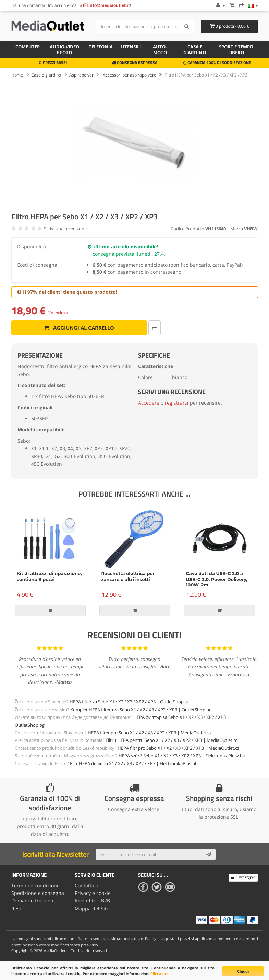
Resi (16, 908)
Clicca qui (159, 974)
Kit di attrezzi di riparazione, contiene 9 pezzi (49, 576)
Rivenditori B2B (92, 901)
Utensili (131, 47)
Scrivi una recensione (65, 229)
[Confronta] (155, 328)
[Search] (187, 26)
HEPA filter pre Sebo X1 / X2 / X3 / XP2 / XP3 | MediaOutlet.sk (150, 733)
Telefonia (101, 47)
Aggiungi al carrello (79, 328)
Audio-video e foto (64, 50)
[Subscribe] (209, 854)
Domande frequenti (34, 901)
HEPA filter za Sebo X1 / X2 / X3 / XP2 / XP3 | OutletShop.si (129, 702)
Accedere (149, 403)
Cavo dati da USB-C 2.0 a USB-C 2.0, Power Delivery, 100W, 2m (217, 579)
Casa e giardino (195, 50)
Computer (28, 47)
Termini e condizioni (35, 885)
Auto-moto (160, 50)
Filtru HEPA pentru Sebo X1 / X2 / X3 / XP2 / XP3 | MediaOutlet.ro (172, 740)
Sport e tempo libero (236, 50)
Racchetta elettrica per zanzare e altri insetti (128, 576)
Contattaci (86, 885)
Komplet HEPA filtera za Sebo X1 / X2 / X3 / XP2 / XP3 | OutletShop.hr (140, 710)
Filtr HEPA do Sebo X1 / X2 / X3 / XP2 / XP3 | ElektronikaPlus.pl (133, 763)
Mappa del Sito (92, 908)
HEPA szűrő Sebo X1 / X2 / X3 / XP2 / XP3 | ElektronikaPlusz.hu (182, 756)
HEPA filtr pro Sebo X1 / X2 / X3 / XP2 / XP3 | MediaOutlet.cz (178, 748)
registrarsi (177, 403)
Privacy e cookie (93, 893)
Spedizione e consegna (38, 893)
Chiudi (243, 971)
